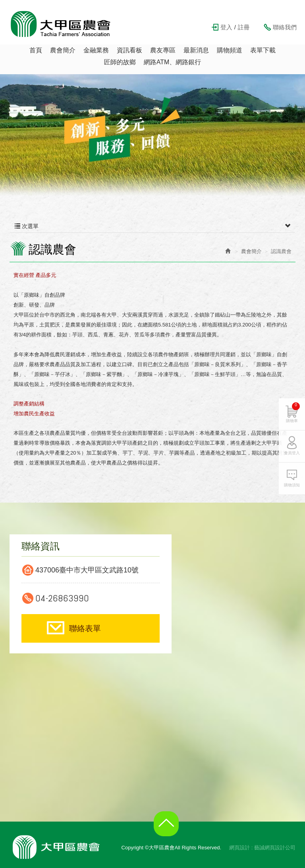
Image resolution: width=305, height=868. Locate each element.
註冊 (244, 27)
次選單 (152, 226)
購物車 (293, 413)
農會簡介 (251, 251)
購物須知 (292, 485)
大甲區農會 (61, 24)
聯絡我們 (285, 27)
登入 (226, 27)
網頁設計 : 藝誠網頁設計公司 (262, 848)
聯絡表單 (85, 628)
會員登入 (292, 453)
